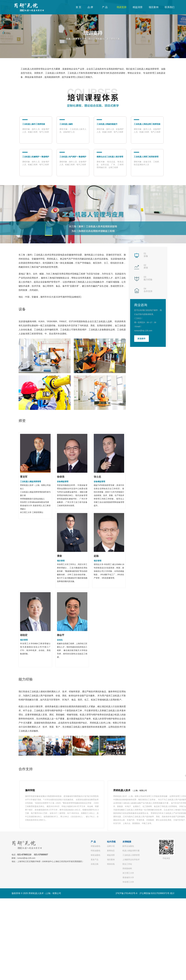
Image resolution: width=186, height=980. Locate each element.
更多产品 (95, 860)
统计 (172, 893)
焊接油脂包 (96, 846)
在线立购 (95, 864)
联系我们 (170, 7)
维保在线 (111, 864)
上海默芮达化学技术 (131, 860)
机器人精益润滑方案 (131, 851)
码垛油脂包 (96, 851)
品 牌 (90, 7)
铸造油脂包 (96, 855)
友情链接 (127, 842)
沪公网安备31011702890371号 (155, 893)
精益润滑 (138, 7)
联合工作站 (127, 864)
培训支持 (122, 7)
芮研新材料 (127, 869)
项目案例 (154, 7)
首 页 (78, 7)
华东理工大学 (128, 882)
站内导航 (111, 842)
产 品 (105, 7)
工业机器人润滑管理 (131, 855)
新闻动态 (111, 851)
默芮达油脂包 (128, 846)
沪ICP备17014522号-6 (126, 893)
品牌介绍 (111, 846)
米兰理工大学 (128, 873)
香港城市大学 (128, 877)
